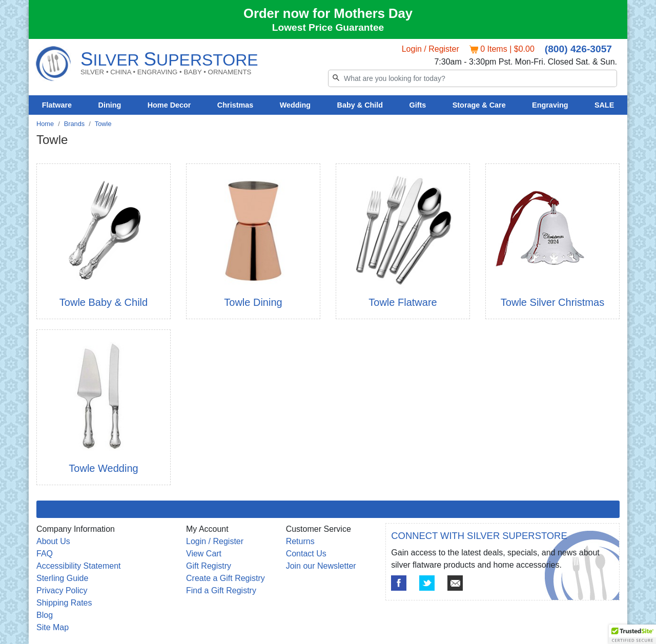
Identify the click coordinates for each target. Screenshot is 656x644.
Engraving (550, 105)
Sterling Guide (62, 578)
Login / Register (430, 49)
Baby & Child (360, 105)
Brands (75, 124)
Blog (45, 615)
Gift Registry (209, 566)
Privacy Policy (62, 590)
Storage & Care (479, 105)
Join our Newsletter (321, 566)
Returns (300, 541)
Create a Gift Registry (225, 578)
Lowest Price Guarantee (328, 27)
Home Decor (169, 105)
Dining (110, 105)
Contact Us (306, 554)
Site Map (53, 627)
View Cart (204, 554)
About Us (53, 541)
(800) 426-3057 (578, 49)
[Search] (473, 78)
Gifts (418, 105)
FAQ (45, 554)
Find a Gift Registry (221, 590)
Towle (103, 124)
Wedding (295, 105)
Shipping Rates (64, 603)
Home (45, 124)
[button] (632, 634)
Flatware (57, 105)
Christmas (235, 105)
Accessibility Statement (79, 566)
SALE (604, 105)
